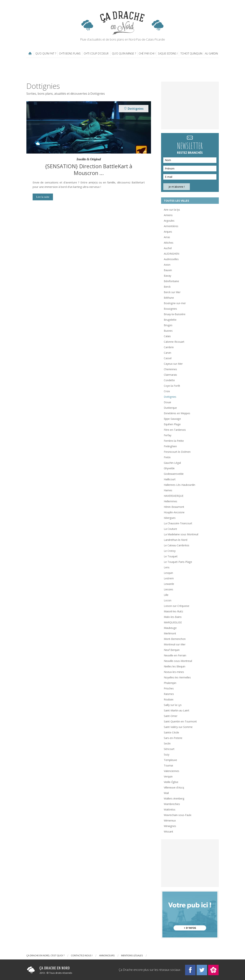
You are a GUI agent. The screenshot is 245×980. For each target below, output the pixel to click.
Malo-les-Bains (173, 617)
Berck (167, 287)
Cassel (168, 358)
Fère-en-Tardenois (175, 430)
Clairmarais (170, 375)
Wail (166, 793)
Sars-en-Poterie (173, 738)
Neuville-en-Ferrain (175, 655)
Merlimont (170, 633)
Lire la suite (43, 197)
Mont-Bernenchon (175, 639)
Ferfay (168, 435)
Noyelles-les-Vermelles (177, 677)
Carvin (167, 353)
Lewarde (169, 584)
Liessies (168, 589)
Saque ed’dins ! (168, 53)
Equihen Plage (172, 424)
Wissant (168, 831)
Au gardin (211, 53)
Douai (167, 402)
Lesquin (168, 573)
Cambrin (169, 347)
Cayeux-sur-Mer (173, 364)
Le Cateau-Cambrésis (177, 545)
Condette (169, 380)
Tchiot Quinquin (191, 53)
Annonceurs (107, 955)
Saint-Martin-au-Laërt (177, 710)
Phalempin (170, 683)
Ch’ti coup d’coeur (96, 53)
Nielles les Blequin (175, 666)
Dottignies (170, 397)
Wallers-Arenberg (174, 798)
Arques (168, 232)
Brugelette (170, 320)
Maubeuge (170, 628)
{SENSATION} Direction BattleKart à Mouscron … (89, 170)
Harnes (168, 490)
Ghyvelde (169, 468)
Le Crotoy (170, 551)
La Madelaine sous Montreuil (181, 534)
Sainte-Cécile (171, 732)
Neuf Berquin (172, 650)
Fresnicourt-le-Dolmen (177, 452)
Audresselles (171, 259)
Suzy (167, 754)
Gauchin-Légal (172, 463)
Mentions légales (132, 955)
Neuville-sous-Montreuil (178, 661)
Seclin (167, 743)
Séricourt (169, 749)
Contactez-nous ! (82, 955)
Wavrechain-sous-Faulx (178, 815)
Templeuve (170, 760)
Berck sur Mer (172, 292)
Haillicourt (170, 479)
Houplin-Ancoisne (174, 512)
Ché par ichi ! (147, 53)
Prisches (169, 688)
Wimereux (170, 820)
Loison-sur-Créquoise (177, 606)
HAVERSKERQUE (174, 496)
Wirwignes (170, 826)
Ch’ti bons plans (70, 53)
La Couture (170, 529)
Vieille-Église (171, 782)
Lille (166, 595)
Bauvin (168, 270)
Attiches (169, 243)
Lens (167, 567)
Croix (167, 391)
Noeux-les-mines (174, 672)
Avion (167, 265)
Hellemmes (171, 501)
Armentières (171, 226)
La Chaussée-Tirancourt (178, 523)
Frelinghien (170, 446)
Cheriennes (170, 369)
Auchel (168, 248)
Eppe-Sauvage (172, 419)
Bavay (167, 276)
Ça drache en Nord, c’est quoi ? (45, 955)
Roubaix (169, 699)
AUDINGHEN (172, 254)
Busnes (168, 331)
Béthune (169, 298)
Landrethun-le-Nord (176, 540)
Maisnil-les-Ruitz (173, 611)
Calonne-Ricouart (174, 342)
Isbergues (170, 518)
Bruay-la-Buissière (175, 314)
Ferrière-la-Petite (174, 441)
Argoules (169, 221)
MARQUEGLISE (173, 622)
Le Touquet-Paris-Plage (178, 562)
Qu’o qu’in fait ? (46, 53)
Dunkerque (170, 408)
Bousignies (170, 309)
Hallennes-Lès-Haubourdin (179, 485)
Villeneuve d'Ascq (174, 787)
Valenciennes (172, 771)
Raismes (169, 694)
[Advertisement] (123, 70)
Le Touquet (171, 556)
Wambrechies (172, 804)
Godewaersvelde (174, 474)
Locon (168, 600)
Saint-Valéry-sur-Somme (178, 727)
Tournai (168, 765)
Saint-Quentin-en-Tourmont (180, 721)
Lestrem (169, 578)
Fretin (167, 457)
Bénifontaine (171, 281)
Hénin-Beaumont (174, 507)
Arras (167, 237)
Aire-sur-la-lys (172, 210)
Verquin (168, 776)
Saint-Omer (171, 716)
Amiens (168, 215)
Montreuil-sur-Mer (175, 644)
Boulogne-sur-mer (175, 303)
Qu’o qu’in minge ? (124, 53)
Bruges (168, 325)
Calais (167, 336)
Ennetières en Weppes (177, 413)
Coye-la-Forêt (172, 386)
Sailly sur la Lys (173, 705)
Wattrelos (170, 809)
